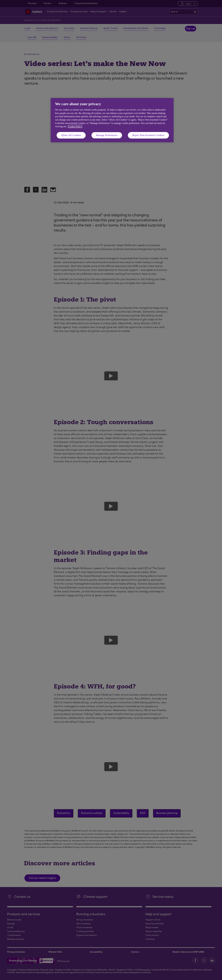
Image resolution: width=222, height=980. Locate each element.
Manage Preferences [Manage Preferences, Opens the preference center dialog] (107, 135)
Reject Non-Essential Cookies (148, 135)
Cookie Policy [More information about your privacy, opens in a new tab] (75, 126)
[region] (112, 120)
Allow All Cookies (71, 135)
